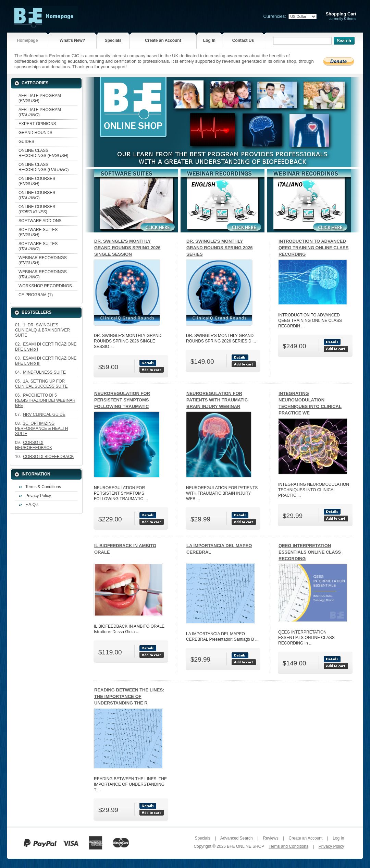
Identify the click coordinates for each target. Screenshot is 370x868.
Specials (113, 40)
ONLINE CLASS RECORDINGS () (43, 153)
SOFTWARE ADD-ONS (40, 221)
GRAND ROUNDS (35, 133)
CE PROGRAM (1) (36, 295)
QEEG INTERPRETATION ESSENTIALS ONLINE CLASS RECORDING (310, 552)
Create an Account (163, 40)
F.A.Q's (32, 505)
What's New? (72, 40)
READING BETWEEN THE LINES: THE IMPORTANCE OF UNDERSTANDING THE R (129, 696)
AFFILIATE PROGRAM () (40, 98)
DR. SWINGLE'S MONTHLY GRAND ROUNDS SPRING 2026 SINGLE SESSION (127, 248)
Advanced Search (237, 838)
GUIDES (26, 142)
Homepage (27, 40)
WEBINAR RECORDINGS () (43, 260)
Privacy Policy (38, 496)
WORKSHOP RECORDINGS (45, 286)
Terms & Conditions (43, 487)
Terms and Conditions (288, 846)
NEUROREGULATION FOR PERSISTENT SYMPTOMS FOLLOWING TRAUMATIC (122, 400)
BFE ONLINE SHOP (245, 846)
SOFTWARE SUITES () (38, 232)
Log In (209, 40)
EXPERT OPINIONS (37, 124)
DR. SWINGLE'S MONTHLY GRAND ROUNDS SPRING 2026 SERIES (220, 248)
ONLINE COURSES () (37, 181)
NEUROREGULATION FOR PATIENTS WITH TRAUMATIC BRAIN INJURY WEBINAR (217, 400)
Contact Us (243, 40)
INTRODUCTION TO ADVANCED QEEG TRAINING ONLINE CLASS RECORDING (313, 248)
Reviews (270, 838)
